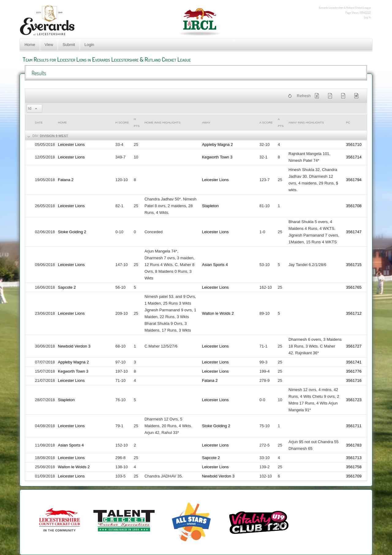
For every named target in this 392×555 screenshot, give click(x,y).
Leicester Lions (71, 144)
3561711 (354, 426)
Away (206, 122)
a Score (266, 122)
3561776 (354, 371)
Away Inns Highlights (306, 122)
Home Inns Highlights (163, 122)
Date (39, 122)
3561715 (354, 265)
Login (89, 45)
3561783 (354, 445)
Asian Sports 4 (215, 265)
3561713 (354, 458)
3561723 (354, 400)
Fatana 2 (66, 180)
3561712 (354, 313)
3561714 (354, 157)
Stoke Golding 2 (72, 232)
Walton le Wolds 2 (218, 313)
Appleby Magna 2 (217, 144)
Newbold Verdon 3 (74, 346)
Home (30, 45)
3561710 (354, 144)
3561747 (354, 232)
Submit (69, 45)
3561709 (354, 476)
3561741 (354, 362)
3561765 (354, 287)
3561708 (354, 206)
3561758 (354, 467)
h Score (122, 122)
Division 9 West (54, 136)
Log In (367, 17)
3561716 (354, 380)
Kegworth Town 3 (217, 157)
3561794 (354, 180)
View (49, 45)
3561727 (354, 346)
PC (348, 122)
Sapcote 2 (67, 287)
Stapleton (210, 206)
